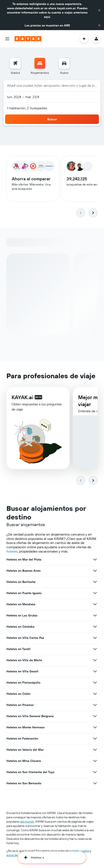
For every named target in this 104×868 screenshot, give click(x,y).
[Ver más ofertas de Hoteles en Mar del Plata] (95, 560)
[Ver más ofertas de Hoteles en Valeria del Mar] (95, 750)
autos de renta (16, 855)
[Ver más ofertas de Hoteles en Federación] (95, 739)
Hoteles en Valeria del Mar (25, 750)
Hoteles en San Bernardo (24, 783)
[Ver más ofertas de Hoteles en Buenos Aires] (95, 571)
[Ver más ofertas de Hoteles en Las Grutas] (95, 616)
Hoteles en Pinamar (20, 705)
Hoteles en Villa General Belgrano (30, 716)
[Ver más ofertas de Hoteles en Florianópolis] (95, 683)
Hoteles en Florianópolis (23, 683)
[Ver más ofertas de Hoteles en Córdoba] (95, 627)
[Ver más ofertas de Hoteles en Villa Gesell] (95, 672)
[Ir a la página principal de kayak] (28, 39)
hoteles (12, 551)
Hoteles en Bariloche (21, 582)
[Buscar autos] (64, 63)
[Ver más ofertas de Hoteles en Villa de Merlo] (95, 660)
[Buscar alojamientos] (40, 63)
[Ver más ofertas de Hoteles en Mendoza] (95, 604)
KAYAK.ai (22, 397)
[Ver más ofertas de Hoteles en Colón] (95, 694)
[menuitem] (15, 66)
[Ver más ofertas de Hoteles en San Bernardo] (95, 783)
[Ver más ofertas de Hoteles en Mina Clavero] (95, 761)
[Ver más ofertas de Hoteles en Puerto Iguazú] (95, 593)
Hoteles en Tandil (19, 649)
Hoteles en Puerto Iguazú (24, 593)
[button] (99, 10)
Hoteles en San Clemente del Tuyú (30, 772)
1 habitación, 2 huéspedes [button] (27, 108)
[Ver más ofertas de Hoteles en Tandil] (95, 649)
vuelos (85, 851)
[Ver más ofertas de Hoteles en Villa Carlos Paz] (95, 638)
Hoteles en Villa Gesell (22, 672)
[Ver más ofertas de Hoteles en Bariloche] (95, 582)
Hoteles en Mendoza (21, 604)
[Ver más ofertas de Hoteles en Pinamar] (95, 705)
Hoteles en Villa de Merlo (24, 660)
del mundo (27, 822)
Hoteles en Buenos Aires (24, 571)
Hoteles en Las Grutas (22, 616)
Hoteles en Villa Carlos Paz (25, 638)
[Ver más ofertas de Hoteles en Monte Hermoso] (95, 727)
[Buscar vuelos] (15, 63)
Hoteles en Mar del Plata (24, 560)
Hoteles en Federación (22, 739)
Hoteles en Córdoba (20, 627)
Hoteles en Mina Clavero (24, 761)
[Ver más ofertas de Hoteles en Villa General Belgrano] (95, 716)
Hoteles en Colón (18, 694)
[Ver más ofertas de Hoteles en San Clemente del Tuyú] (95, 772)
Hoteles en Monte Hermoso (25, 727)
